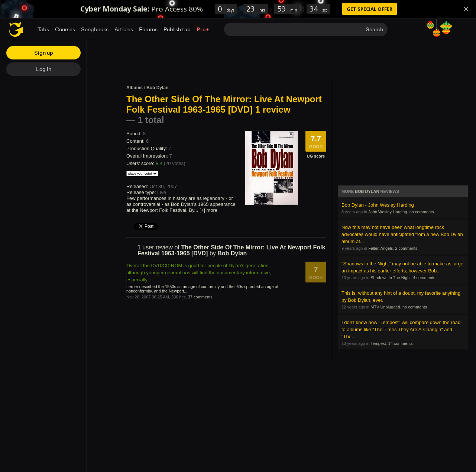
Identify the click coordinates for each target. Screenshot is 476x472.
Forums (148, 29)
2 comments (406, 248)
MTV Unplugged (385, 307)
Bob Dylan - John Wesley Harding (378, 205)
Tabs (43, 29)
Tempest (378, 343)
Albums (135, 88)
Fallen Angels (381, 248)
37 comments (200, 297)
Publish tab (177, 29)
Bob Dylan (157, 88)
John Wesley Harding (388, 212)
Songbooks (95, 29)
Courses (65, 29)
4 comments (424, 278)
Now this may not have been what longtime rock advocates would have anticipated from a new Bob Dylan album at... (402, 234)
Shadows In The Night (391, 278)
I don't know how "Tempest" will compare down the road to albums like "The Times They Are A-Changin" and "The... (401, 329)
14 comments (401, 343)
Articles (124, 29)
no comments (422, 212)
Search (374, 29)
